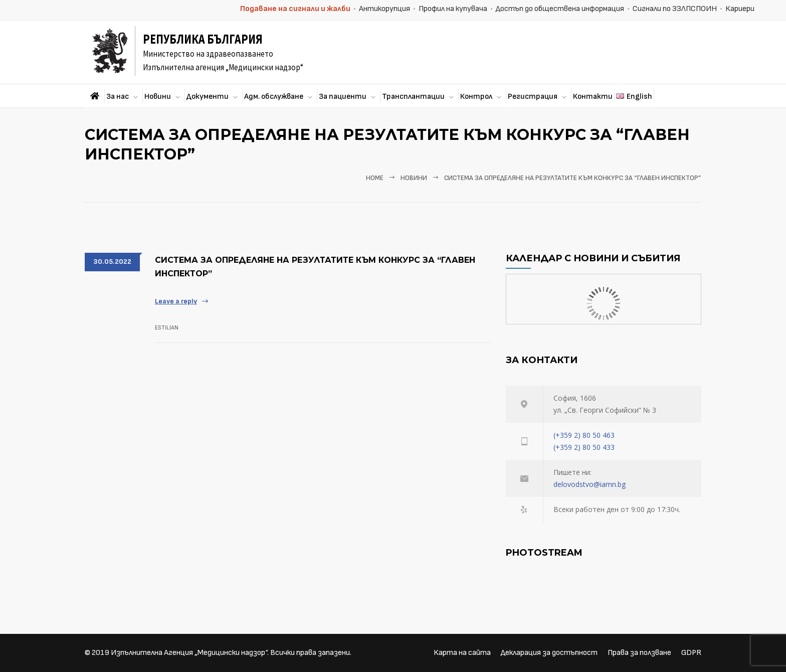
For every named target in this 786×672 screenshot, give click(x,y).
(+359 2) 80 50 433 (584, 447)
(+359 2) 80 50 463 (584, 435)
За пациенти (343, 97)
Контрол (476, 97)
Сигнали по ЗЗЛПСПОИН (675, 9)
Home (375, 178)
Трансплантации (413, 97)
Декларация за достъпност (549, 653)
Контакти (593, 97)
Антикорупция (384, 9)
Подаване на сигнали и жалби (295, 9)
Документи (208, 97)
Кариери (740, 9)
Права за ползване (639, 653)
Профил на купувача (453, 9)
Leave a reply (176, 301)
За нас (118, 97)
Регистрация (533, 97)
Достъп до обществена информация (560, 9)
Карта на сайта (462, 653)
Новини (158, 97)
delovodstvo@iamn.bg (589, 484)
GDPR (691, 653)
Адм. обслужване (274, 97)
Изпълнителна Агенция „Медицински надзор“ (189, 653)
